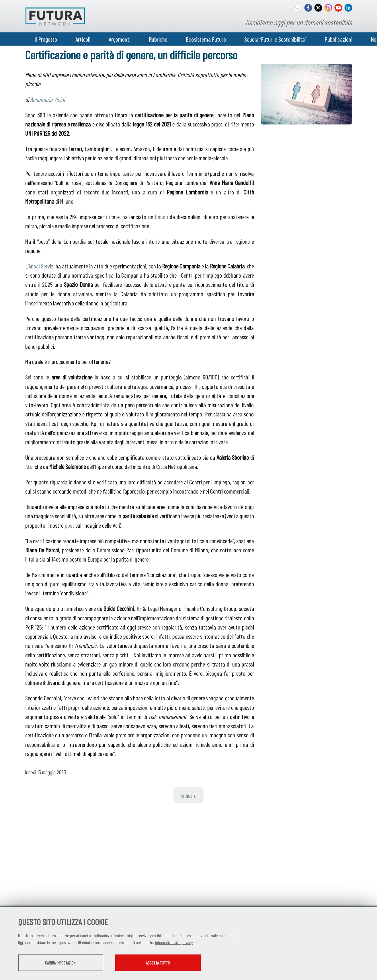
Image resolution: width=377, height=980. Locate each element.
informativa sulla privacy (174, 943)
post (70, 525)
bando (162, 217)
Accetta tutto (166, 963)
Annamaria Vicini (47, 99)
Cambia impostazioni (63, 963)
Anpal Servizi (41, 266)
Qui (20, 943)
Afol (29, 466)
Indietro (188, 795)
